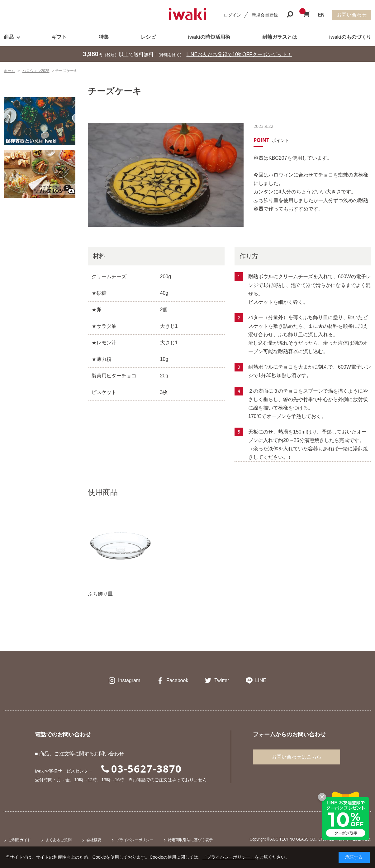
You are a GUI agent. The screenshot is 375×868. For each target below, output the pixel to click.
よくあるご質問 (59, 840)
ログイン (232, 15)
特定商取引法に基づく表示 (190, 840)
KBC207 (278, 158)
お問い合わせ (352, 15)
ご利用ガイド (20, 840)
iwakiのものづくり (350, 37)
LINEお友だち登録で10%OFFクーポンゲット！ (240, 54)
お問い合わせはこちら (297, 757)
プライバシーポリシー (135, 840)
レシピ (148, 37)
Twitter (222, 680)
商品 (9, 37)
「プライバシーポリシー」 (229, 857)
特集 (104, 37)
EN (321, 15)
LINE (261, 680)
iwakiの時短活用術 (209, 37)
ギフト (59, 37)
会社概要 (94, 840)
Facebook (177, 680)
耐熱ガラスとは (280, 37)
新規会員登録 (265, 15)
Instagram (129, 680)
